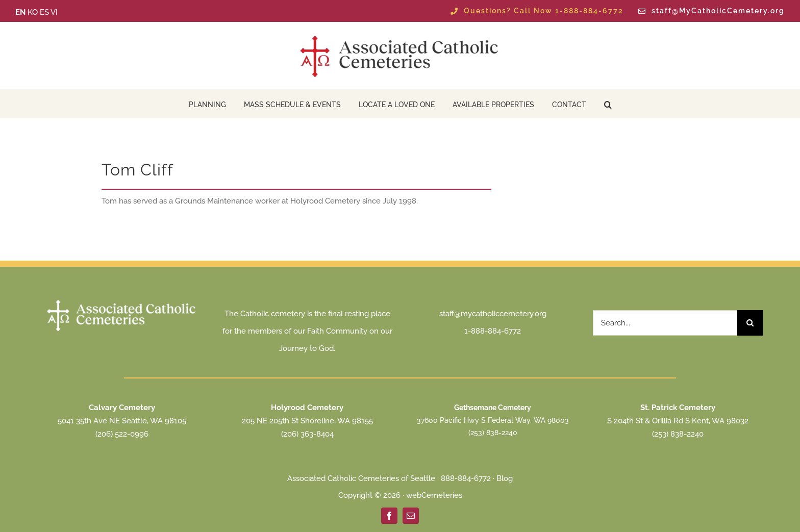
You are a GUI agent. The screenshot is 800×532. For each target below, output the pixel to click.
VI (54, 12)
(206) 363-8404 (307, 434)
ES (44, 12)
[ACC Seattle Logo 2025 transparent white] (122, 301)
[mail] (411, 516)
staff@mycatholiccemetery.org (493, 314)
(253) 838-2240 (493, 433)
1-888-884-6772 (493, 331)
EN (20, 12)
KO (33, 12)
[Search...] (665, 323)
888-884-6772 (466, 478)
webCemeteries (434, 495)
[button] (608, 104)
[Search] (750, 323)
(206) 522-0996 (122, 434)
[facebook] (389, 516)
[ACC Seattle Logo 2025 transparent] (400, 36)
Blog (505, 478)
